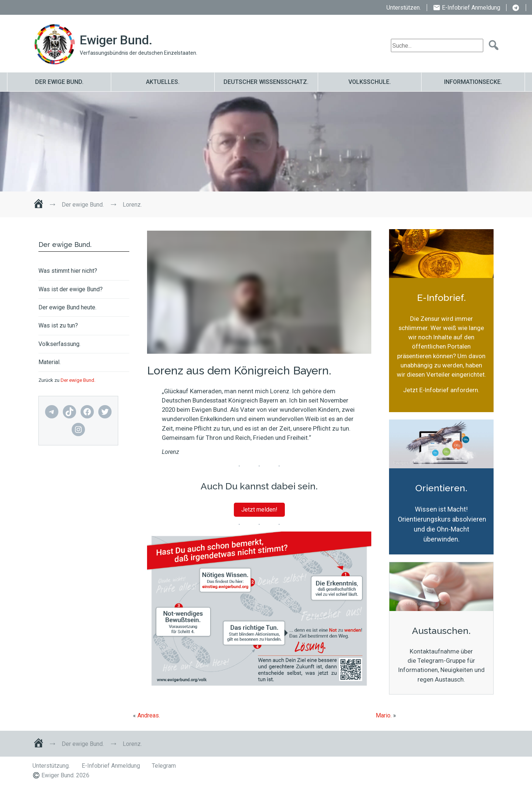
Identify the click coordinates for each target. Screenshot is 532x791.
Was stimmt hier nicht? (68, 271)
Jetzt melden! (259, 510)
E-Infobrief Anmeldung (471, 8)
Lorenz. (74, 142)
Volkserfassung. (59, 344)
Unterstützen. (404, 8)
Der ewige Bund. (59, 82)
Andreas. (149, 715)
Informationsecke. (473, 82)
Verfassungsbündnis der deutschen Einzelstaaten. (139, 53)
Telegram (516, 8)
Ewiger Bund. (116, 40)
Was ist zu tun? (58, 326)
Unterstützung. (51, 766)
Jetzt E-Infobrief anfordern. (441, 390)
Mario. (384, 715)
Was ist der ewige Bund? (71, 289)
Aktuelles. (163, 82)
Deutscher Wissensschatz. (266, 82)
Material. (50, 362)
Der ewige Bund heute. (67, 308)
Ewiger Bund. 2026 (65, 775)
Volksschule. (370, 82)
